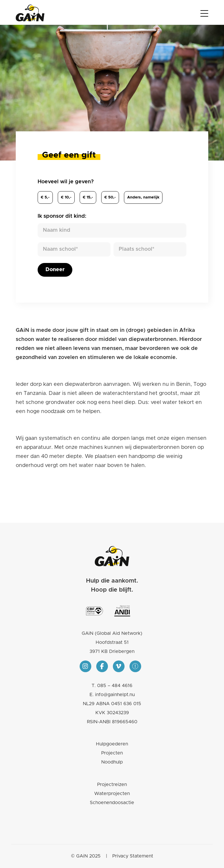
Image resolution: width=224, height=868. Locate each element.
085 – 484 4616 (115, 686)
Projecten (112, 753)
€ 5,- (45, 197)
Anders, (143, 197)
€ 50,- (110, 197)
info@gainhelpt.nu (115, 695)
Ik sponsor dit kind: (62, 216)
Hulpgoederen (112, 744)
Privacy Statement (133, 856)
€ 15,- (88, 197)
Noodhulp (112, 762)
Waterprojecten (112, 794)
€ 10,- (66, 197)
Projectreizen (112, 785)
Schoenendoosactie (112, 803)
